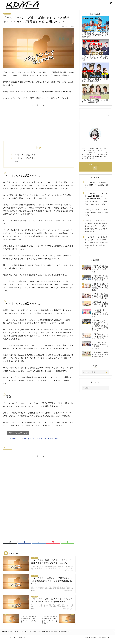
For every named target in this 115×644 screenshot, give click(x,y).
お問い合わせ (22, 641)
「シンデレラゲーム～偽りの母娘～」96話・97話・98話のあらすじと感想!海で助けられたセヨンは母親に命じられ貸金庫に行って (96, 246)
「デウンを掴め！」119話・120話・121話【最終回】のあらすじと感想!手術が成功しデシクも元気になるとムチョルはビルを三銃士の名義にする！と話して (96, 202)
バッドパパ (7, 17)
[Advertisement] (39, 125)
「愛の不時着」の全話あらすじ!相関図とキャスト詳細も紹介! (95, 96)
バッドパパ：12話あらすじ (25, 158)
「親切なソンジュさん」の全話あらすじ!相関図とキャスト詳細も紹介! (96, 216)
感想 (16, 165)
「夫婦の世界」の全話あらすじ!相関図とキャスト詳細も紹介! (95, 75)
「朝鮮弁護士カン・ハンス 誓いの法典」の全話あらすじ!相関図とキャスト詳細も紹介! (95, 30)
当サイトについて (10, 641)
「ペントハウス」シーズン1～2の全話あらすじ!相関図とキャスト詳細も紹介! (95, 53)
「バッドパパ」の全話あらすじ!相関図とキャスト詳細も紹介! (34, 442)
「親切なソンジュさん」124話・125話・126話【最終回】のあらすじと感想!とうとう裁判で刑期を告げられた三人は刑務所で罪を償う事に (96, 229)
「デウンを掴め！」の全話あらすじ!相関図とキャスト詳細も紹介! (96, 188)
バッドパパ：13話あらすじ (25, 161)
